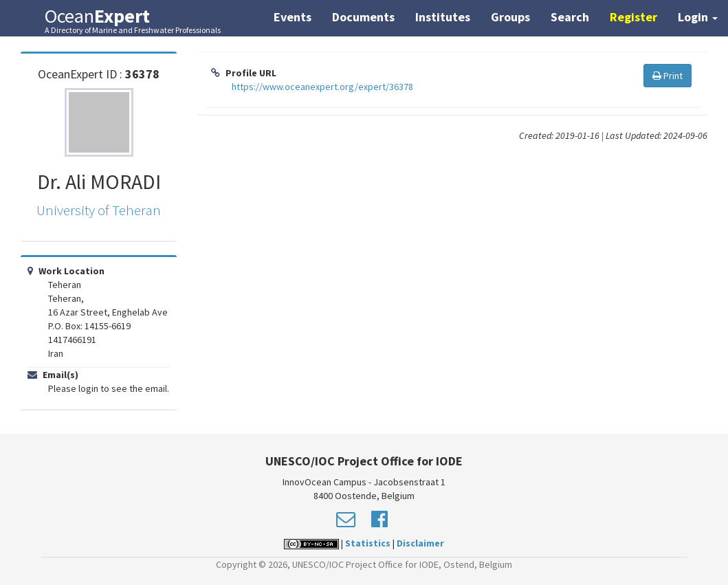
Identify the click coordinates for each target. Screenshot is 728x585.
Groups (510, 17)
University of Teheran (99, 210)
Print (668, 76)
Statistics (368, 543)
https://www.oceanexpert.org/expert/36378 (322, 87)
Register (633, 17)
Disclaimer (420, 543)
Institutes (443, 17)
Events (293, 17)
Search (570, 17)
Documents (363, 17)
